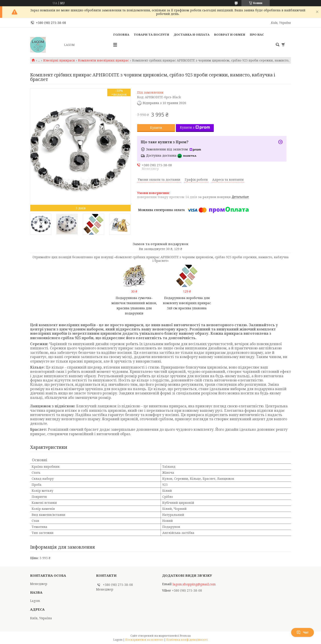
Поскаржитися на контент (144, 640)
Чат (302, 632)
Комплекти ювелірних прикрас (103, 60)
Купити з (195, 127)
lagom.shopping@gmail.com (194, 584)
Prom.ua (185, 636)
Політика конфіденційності (187, 640)
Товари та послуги (151, 35)
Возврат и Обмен (230, 35)
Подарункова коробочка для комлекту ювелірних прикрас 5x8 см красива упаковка (187, 303)
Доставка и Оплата (192, 35)
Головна (121, 35)
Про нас (257, 35)
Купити (156, 128)
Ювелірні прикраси (59, 60)
